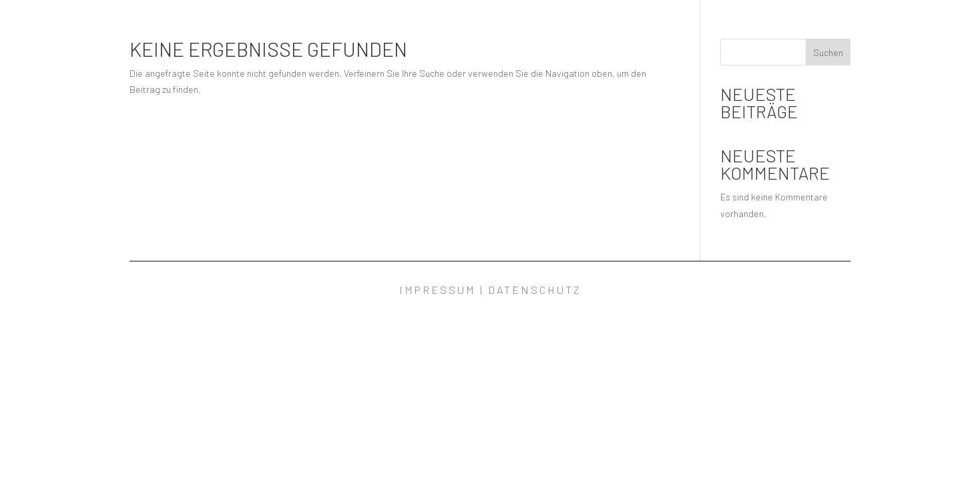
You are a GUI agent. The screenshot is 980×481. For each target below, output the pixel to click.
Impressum (438, 290)
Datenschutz (535, 290)
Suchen (828, 52)
